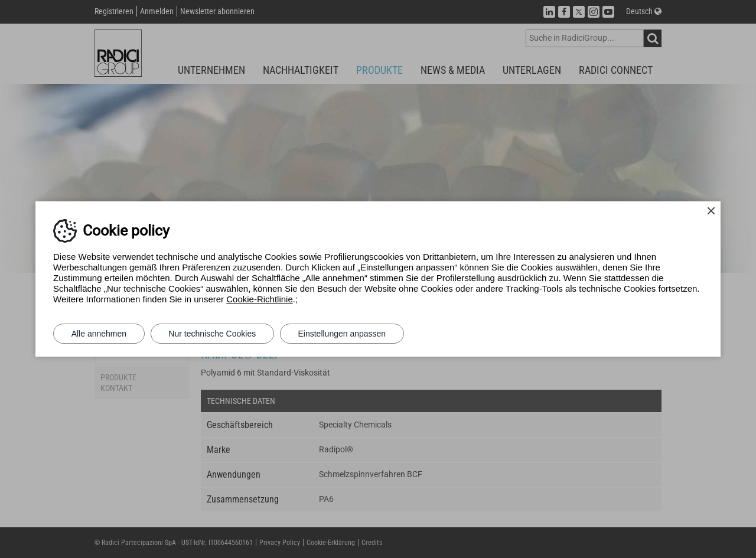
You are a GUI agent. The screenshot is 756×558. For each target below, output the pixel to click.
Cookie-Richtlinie (260, 299)
